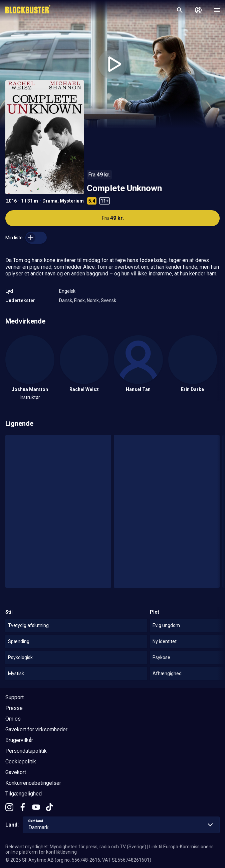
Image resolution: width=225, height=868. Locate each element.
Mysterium (72, 201)
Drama (50, 201)
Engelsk (67, 291)
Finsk (79, 300)
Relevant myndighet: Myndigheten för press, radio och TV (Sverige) (76, 847)
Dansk (66, 300)
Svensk (108, 300)
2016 (11, 201)
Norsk (93, 300)
